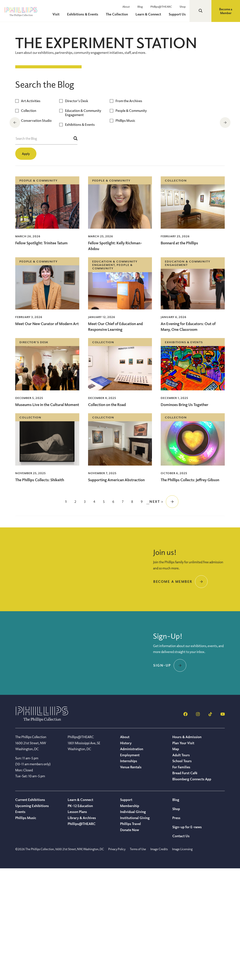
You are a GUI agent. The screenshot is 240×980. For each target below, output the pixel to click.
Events (20, 923)
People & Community (131, 222)
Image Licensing (182, 961)
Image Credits (159, 961)
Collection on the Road (48, 166)
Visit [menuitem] (56, 14)
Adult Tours (181, 866)
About (126, 6)
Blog (140, 6)
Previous (15, 123)
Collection (29, 222)
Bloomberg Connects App (192, 890)
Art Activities (31, 212)
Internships (129, 872)
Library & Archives (82, 929)
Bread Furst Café (185, 884)
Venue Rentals (131, 878)
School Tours (182, 872)
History (126, 854)
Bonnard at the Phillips (179, 354)
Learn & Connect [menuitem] (148, 14)
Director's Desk (77, 212)
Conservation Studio (36, 232)
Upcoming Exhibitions (32, 917)
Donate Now (130, 941)
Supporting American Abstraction (116, 591)
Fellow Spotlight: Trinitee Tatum (41, 354)
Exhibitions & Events (80, 236)
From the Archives (129, 212)
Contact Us (181, 947)
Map (176, 860)
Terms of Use (138, 961)
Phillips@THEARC (161, 6)
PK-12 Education (80, 917)
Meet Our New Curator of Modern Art (47, 435)
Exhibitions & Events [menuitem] (83, 14)
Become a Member (226, 11)
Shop (183, 6)
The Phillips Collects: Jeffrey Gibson (190, 591)
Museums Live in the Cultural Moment (47, 516)
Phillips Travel (130, 935)
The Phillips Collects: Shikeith (40, 591)
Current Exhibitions (30, 911)
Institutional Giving (135, 929)
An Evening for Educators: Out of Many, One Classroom (188, 438)
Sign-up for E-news (187, 938)
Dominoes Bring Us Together (185, 516)
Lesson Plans (77, 923)
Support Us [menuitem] (177, 14)
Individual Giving (133, 923)
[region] (120, 123)
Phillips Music (125, 232)
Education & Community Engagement (83, 224)
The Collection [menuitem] (117, 14)
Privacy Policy (117, 961)
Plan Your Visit (183, 854)
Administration (132, 860)
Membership (130, 917)
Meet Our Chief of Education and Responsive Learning (115, 438)
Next (225, 123)
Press (176, 929)
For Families (181, 878)
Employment (130, 866)
